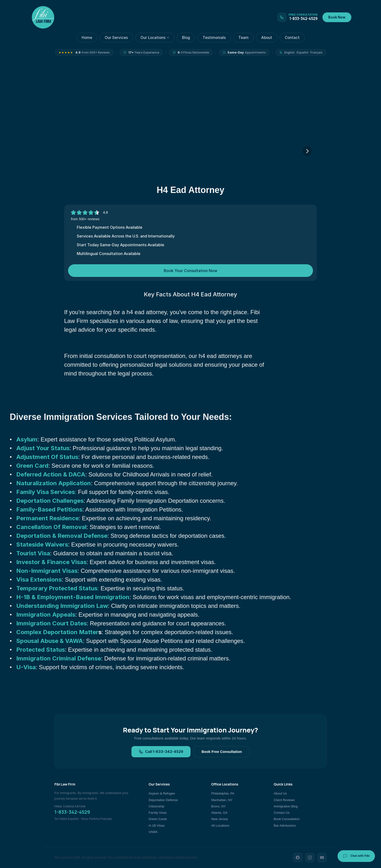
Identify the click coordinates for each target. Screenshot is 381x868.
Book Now (337, 17)
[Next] (307, 151)
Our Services (116, 38)
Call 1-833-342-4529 (161, 752)
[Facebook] (298, 858)
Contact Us (282, 813)
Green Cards (158, 819)
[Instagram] (310, 858)
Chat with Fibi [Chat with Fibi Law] (356, 856)
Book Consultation (287, 819)
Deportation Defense (163, 800)
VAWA (153, 832)
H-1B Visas (157, 826)
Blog (186, 38)
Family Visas (158, 813)
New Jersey (219, 819)
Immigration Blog (286, 806)
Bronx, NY (218, 806)
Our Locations (155, 38)
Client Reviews (284, 800)
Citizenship (156, 806)
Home (87, 38)
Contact (292, 38)
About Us (280, 793)
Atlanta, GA (219, 813)
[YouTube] (322, 858)
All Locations (220, 826)
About (267, 38)
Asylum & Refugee (162, 793)
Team (243, 38)
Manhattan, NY (222, 800)
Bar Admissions (285, 826)
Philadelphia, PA (223, 793)
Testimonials (214, 38)
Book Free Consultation (222, 752)
